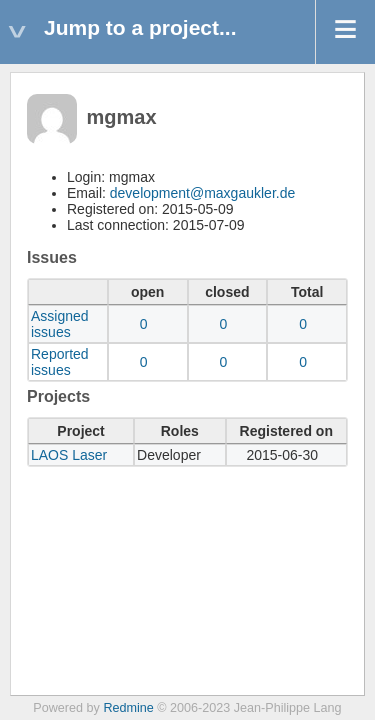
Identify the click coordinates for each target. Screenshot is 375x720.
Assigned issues (60, 324)
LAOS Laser (69, 455)
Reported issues (60, 362)
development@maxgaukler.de (202, 193)
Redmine (128, 708)
